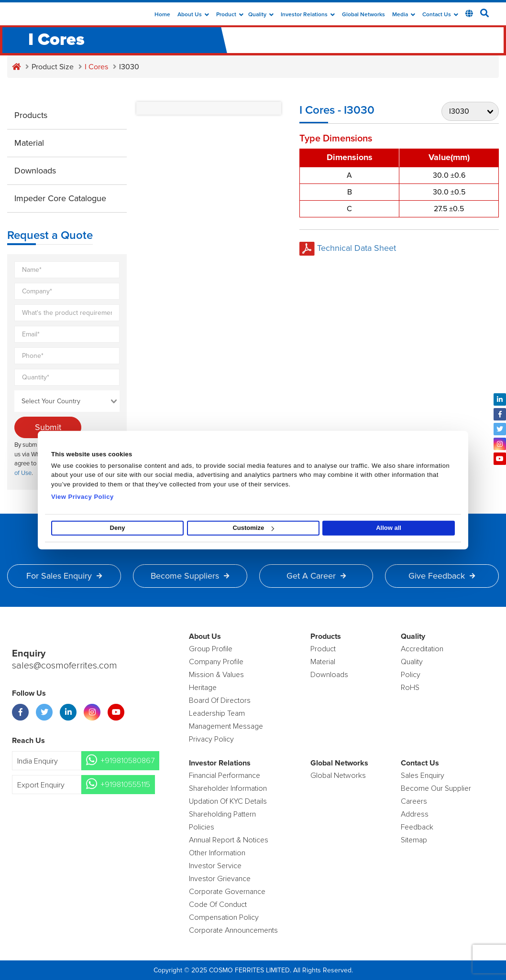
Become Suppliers (190, 576)
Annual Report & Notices (229, 840)
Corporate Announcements (233, 930)
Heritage (203, 688)
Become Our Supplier (436, 788)
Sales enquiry (423, 775)
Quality (261, 15)
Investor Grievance (220, 879)
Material (29, 143)
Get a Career (316, 576)
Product (230, 15)
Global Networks (363, 15)
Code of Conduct (218, 905)
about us (193, 15)
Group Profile (211, 649)
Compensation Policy (224, 917)
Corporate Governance (227, 892)
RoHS (410, 688)
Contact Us (440, 15)
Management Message (226, 726)
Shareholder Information (228, 788)
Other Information (217, 853)
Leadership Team (217, 713)
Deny (118, 528)
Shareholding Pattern (222, 814)
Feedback (417, 827)
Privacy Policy (211, 739)
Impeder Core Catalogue (60, 198)
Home (162, 15)
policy (411, 675)
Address (415, 814)
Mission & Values (216, 675)
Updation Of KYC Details (228, 801)
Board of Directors (220, 700)
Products (31, 115)
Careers (414, 801)
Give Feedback (442, 576)
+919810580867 (127, 761)
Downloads (35, 171)
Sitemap (414, 840)
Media (404, 15)
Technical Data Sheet (348, 248)
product (323, 649)
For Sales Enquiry (64, 576)
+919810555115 (125, 785)
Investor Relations (308, 15)
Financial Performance (225, 775)
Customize (253, 528)
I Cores (96, 67)
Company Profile (216, 662)
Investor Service (215, 866)
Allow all (389, 528)
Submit (48, 427)
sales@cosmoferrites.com (65, 666)
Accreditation (422, 649)
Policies (202, 827)
